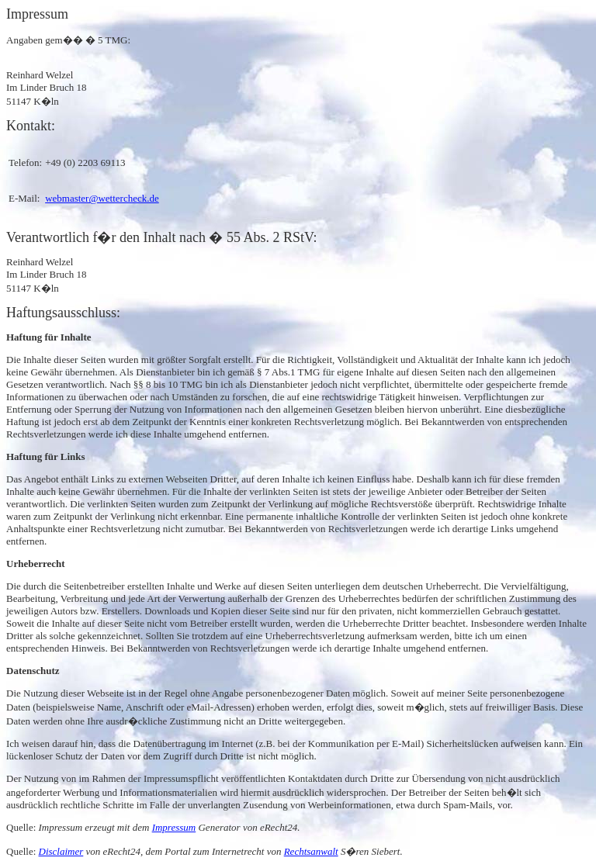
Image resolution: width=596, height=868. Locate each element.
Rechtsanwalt (311, 851)
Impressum (174, 827)
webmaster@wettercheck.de (102, 198)
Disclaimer (61, 851)
